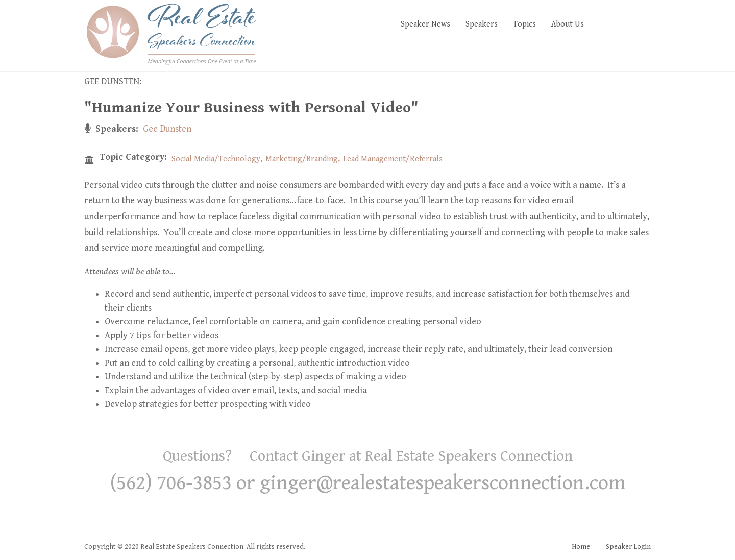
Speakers (482, 24)
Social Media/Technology (216, 159)
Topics (524, 24)
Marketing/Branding (302, 159)
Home (581, 547)
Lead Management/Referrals (393, 159)
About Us (568, 24)
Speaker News (425, 24)
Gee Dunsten (167, 129)
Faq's (633, 24)
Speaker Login (628, 547)
